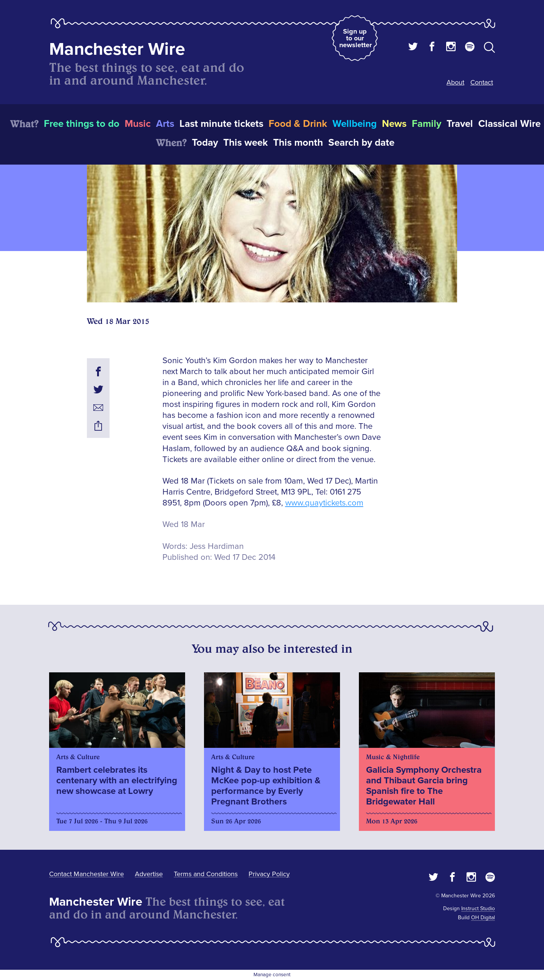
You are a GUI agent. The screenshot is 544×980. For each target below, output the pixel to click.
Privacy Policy (269, 874)
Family (427, 124)
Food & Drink (298, 124)
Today (205, 143)
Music (138, 124)
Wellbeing (355, 124)
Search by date (361, 143)
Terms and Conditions (206, 874)
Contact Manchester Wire (87, 874)
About (455, 82)
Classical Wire (509, 124)
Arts (165, 124)
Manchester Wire (117, 49)
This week (246, 143)
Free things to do (82, 124)
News (394, 124)
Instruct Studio (478, 908)
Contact (482, 82)
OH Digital (483, 918)
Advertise (149, 874)
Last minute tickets (221, 124)
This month (298, 143)
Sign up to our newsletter (355, 38)
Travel (460, 124)
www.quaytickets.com (324, 503)
